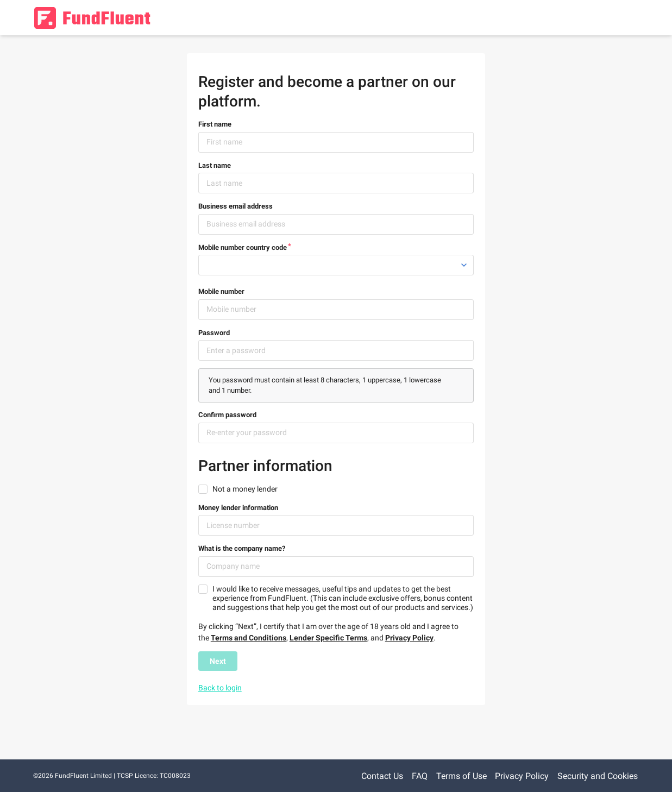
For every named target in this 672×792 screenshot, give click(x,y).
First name (215, 124)
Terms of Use (461, 776)
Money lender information (238, 508)
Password (214, 333)
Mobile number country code (243, 247)
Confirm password (227, 415)
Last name (215, 165)
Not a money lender (245, 489)
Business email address (235, 206)
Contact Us (382, 776)
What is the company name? (242, 548)
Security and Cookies (598, 776)
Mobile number (221, 291)
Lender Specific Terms (328, 638)
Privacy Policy (409, 638)
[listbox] (336, 265)
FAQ (420, 776)
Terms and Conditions (249, 638)
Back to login (220, 688)
